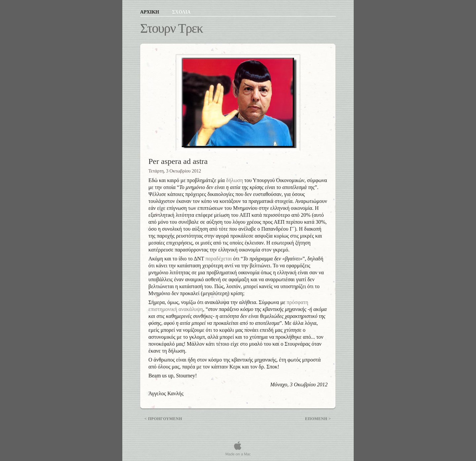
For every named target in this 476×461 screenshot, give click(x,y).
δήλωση (235, 180)
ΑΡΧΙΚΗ (150, 12)
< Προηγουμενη (163, 419)
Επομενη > (318, 419)
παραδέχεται (218, 259)
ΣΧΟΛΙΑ (181, 12)
